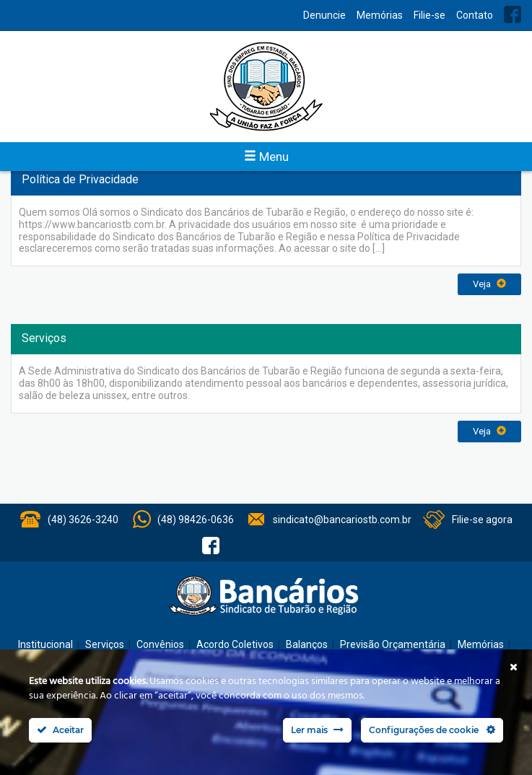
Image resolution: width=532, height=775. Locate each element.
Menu (266, 157)
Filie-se (429, 15)
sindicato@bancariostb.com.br (342, 520)
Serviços (105, 644)
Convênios (160, 644)
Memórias (380, 15)
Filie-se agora (482, 520)
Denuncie (324, 15)
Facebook (513, 14)
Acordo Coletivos (235, 644)
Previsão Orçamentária (393, 644)
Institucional (45, 644)
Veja (489, 284)
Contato (475, 15)
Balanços (307, 644)
